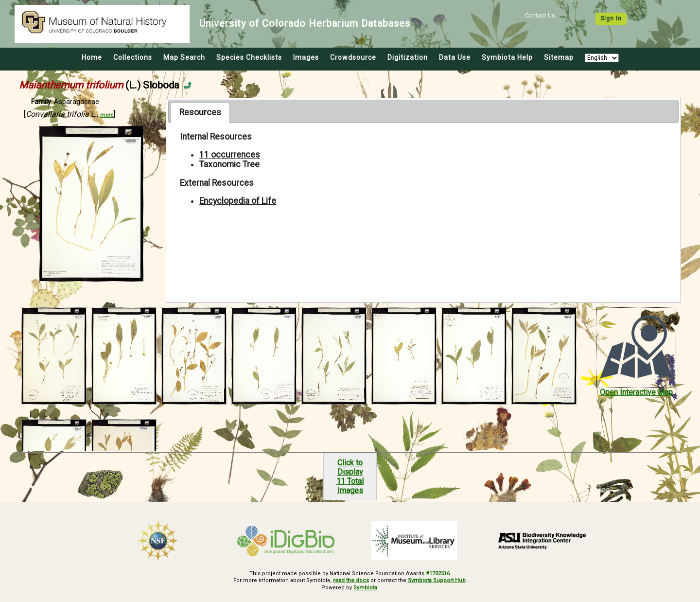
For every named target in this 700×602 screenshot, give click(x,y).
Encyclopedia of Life (238, 201)
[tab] (200, 113)
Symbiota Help (507, 57)
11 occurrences (230, 155)
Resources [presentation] (200, 112)
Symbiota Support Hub (437, 580)
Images (306, 57)
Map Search (184, 57)
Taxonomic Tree (229, 164)
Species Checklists (249, 57)
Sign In (611, 18)
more (107, 115)
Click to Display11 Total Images (350, 477)
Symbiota (365, 588)
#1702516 (438, 574)
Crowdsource (353, 57)
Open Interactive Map (636, 392)
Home (92, 57)
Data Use (455, 57)
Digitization (408, 57)
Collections (133, 57)
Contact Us (540, 16)
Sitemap (559, 57)
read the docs (351, 580)
